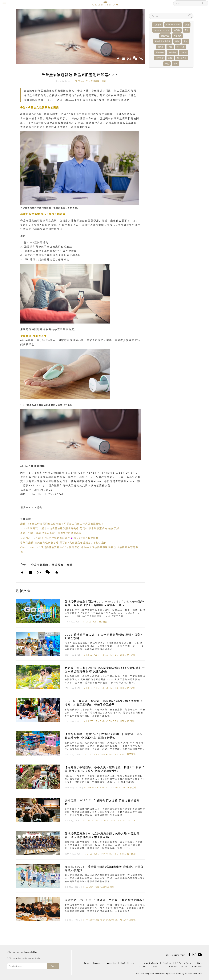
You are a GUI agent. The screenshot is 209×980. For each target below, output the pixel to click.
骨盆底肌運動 (40, 565)
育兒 (186, 30)
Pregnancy (82, 81)
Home (86, 963)
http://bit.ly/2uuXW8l (46, 494)
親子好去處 (182, 58)
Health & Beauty (127, 963)
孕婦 (170, 47)
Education (92, 821)
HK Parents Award (183, 963)
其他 (104, 81)
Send (53, 966)
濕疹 (170, 58)
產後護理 (95, 81)
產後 (70, 565)
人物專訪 (177, 36)
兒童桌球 (158, 25)
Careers (143, 966)
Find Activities (109, 655)
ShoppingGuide (162, 30)
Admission (108, 887)
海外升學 (172, 52)
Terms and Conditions (177, 966)
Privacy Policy (157, 966)
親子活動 (103, 622)
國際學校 (160, 52)
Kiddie (199, 963)
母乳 (167, 64)
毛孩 (176, 64)
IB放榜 (184, 52)
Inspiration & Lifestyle (148, 963)
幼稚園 (161, 47)
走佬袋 (177, 30)
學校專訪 (160, 58)
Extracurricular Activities (118, 821)
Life (122, 655)
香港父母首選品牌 (163, 41)
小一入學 (181, 47)
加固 (187, 25)
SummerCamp (173, 25)
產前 (186, 41)
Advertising (197, 966)
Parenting (167, 963)
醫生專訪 (165, 36)
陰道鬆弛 (58, 565)
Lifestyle (91, 622)
